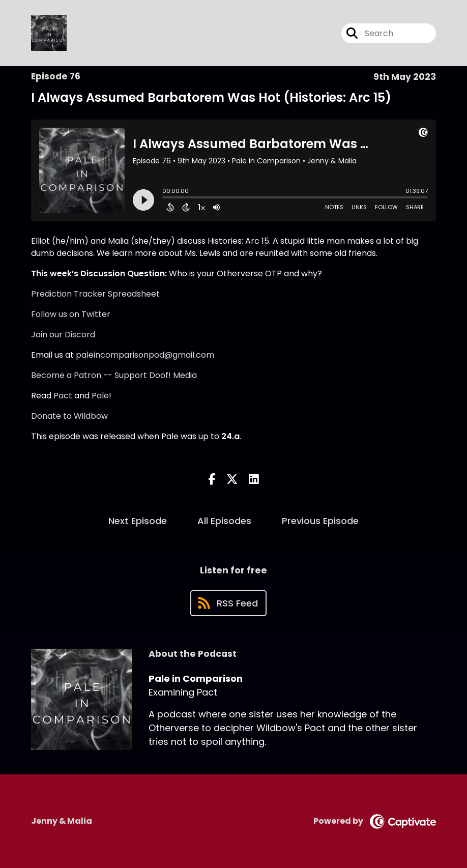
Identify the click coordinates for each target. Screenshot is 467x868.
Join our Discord (63, 335)
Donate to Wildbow (69, 416)
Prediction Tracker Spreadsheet (95, 294)
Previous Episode (320, 521)
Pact (63, 396)
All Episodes (224, 521)
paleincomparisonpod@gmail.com (145, 355)
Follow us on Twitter (71, 314)
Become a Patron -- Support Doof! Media (114, 375)
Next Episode (138, 521)
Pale (100, 396)
